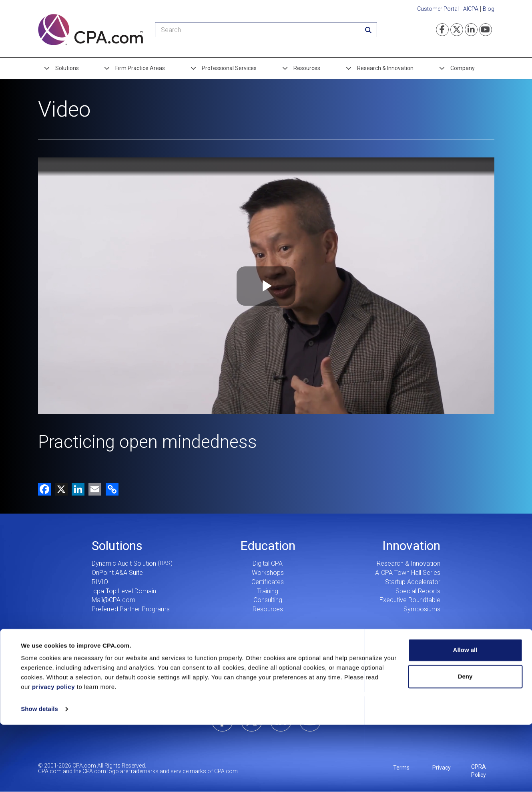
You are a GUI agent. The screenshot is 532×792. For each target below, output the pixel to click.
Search (411, 695)
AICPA (471, 9)
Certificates (268, 582)
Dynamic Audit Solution (124, 563)
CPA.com (266, 669)
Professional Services (229, 68)
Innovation (411, 546)
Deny (465, 743)
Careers (121, 695)
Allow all (465, 717)
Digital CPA (268, 563)
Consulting (268, 600)
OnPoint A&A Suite (117, 573)
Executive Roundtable (410, 600)
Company (463, 68)
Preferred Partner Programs (131, 609)
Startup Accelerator (413, 582)
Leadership (179, 695)
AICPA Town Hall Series (408, 573)
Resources (307, 68)
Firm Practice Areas (140, 68)
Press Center (295, 695)
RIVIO (100, 582)
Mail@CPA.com (113, 600)
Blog (489, 9)
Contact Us (353, 695)
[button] (111, 489)
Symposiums (422, 609)
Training (268, 591)
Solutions (67, 68)
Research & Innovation (385, 68)
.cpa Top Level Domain (124, 591)
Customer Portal (438, 9)
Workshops (268, 573)
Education (268, 546)
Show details (39, 776)
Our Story (237, 695)
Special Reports (418, 591)
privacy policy (53, 754)
